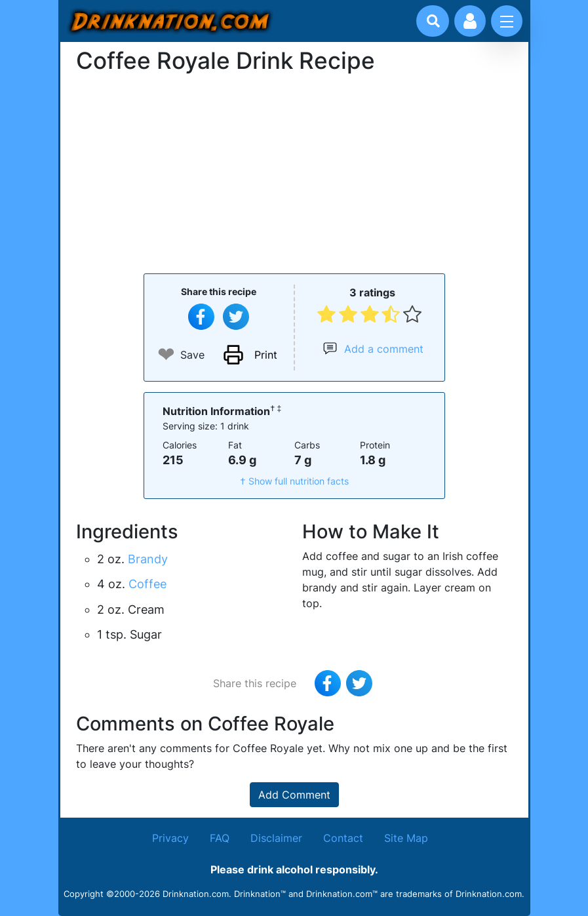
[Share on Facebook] (201, 317)
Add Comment (294, 795)
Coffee (147, 584)
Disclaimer (276, 838)
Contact (343, 838)
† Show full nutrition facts (294, 481)
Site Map (406, 838)
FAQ (220, 838)
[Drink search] (433, 21)
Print (266, 355)
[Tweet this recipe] (236, 317)
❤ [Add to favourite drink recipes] (166, 354)
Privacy (170, 838)
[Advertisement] (294, 172)
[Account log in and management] (470, 21)
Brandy (148, 559)
